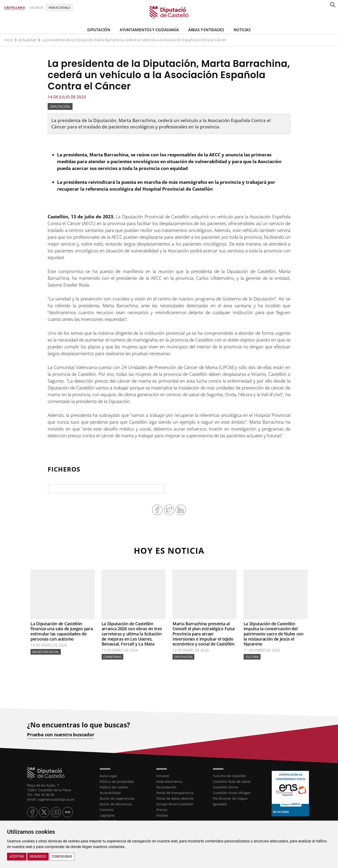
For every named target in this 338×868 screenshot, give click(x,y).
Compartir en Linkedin (181, 510)
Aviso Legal (108, 776)
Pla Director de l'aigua (230, 798)
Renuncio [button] (38, 856)
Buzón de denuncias (116, 804)
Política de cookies (114, 787)
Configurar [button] (62, 856)
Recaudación (166, 787)
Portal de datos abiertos (175, 798)
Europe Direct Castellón (175, 804)
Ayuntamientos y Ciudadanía (149, 30)
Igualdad (220, 804)
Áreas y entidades (206, 30)
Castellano (15, 8)
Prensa (162, 810)
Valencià (36, 8)
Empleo (162, 815)
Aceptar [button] (17, 856)
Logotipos (107, 815)
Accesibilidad (110, 793)
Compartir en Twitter (169, 510)
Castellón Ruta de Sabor (232, 782)
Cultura (252, 657)
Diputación (99, 30)
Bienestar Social (46, 652)
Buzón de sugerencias (117, 798)
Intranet (163, 776)
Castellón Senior (226, 787)
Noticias (242, 30)
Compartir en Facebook (157, 510)
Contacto (107, 810)
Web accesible (59, 8)
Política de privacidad (117, 782)
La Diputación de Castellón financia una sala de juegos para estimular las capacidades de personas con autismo (62, 631)
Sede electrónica (169, 782)
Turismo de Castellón (230, 776)
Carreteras (112, 657)
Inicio (8, 40)
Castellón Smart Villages (232, 793)
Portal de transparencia (175, 793)
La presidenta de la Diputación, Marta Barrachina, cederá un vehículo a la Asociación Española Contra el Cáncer (134, 40)
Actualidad (27, 40)
